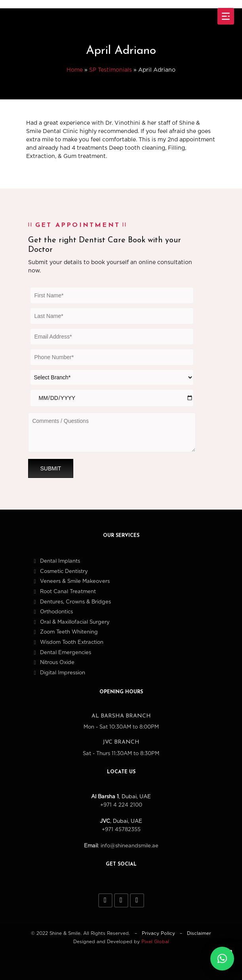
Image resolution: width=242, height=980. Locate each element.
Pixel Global (155, 942)
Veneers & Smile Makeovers (75, 581)
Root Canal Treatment (68, 592)
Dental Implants (60, 561)
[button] (222, 959)
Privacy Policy (158, 933)
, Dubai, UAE (121, 797)
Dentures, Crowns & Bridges (75, 602)
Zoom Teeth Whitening (69, 632)
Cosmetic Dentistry (64, 572)
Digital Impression (63, 673)
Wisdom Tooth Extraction (72, 642)
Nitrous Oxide (57, 663)
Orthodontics (56, 612)
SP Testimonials (111, 70)
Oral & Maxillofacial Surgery (75, 622)
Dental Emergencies (66, 653)
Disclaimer (199, 933)
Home (75, 70)
